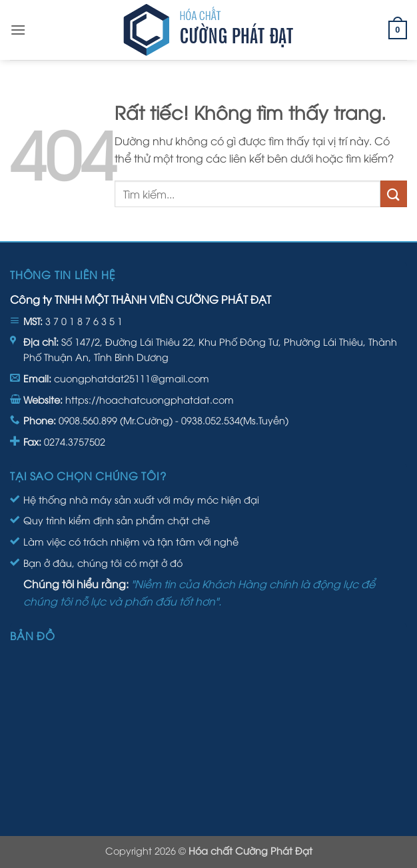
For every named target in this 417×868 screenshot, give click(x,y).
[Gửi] (394, 194)
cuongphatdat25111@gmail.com (132, 378)
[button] (18, 30)
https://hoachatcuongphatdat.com (150, 399)
